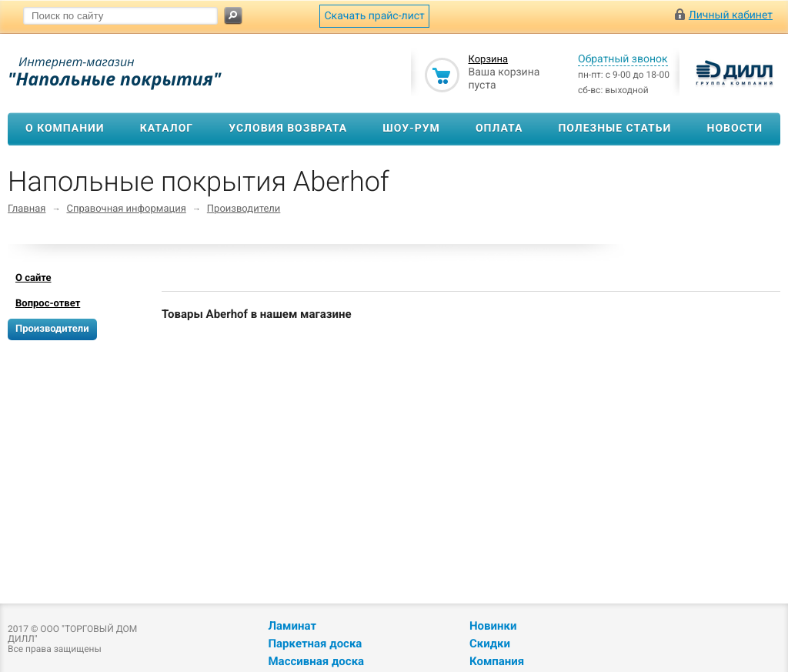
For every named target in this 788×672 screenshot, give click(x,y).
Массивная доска (316, 661)
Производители (244, 209)
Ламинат (292, 626)
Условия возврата (288, 129)
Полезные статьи (614, 129)
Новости (735, 129)
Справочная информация (126, 209)
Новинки (493, 626)
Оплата (499, 129)
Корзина (488, 60)
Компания (497, 661)
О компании (65, 129)
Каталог (167, 129)
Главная (27, 209)
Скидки (490, 644)
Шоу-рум (411, 129)
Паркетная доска (315, 644)
